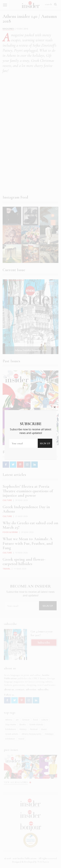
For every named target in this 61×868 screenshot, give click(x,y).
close (55, 381)
